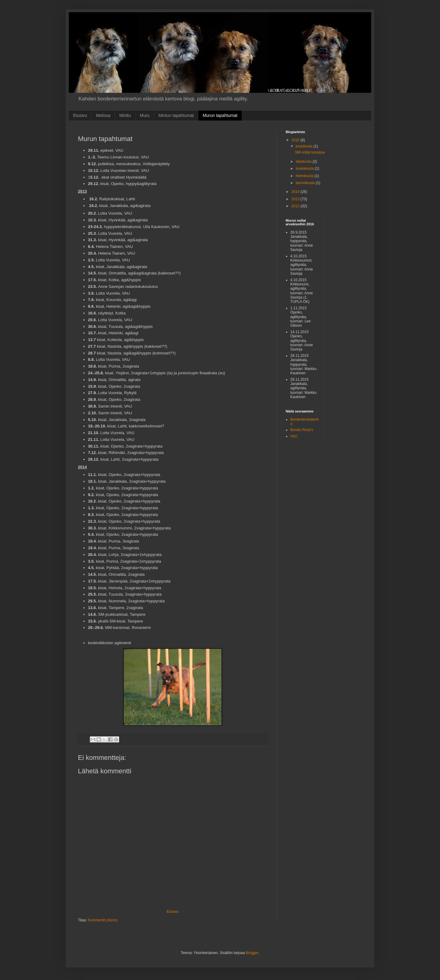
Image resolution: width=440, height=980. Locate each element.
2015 (296, 140)
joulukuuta (305, 146)
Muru (145, 115)
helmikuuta (305, 176)
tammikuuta (306, 183)
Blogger (252, 953)
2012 (296, 206)
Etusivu (80, 115)
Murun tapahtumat (220, 115)
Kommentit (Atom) (103, 920)
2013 (296, 199)
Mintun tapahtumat (176, 115)
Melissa (103, 115)
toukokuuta (305, 169)
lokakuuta (304, 162)
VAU (294, 436)
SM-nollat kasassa (310, 152)
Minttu (125, 115)
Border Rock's (302, 430)
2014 (296, 192)
